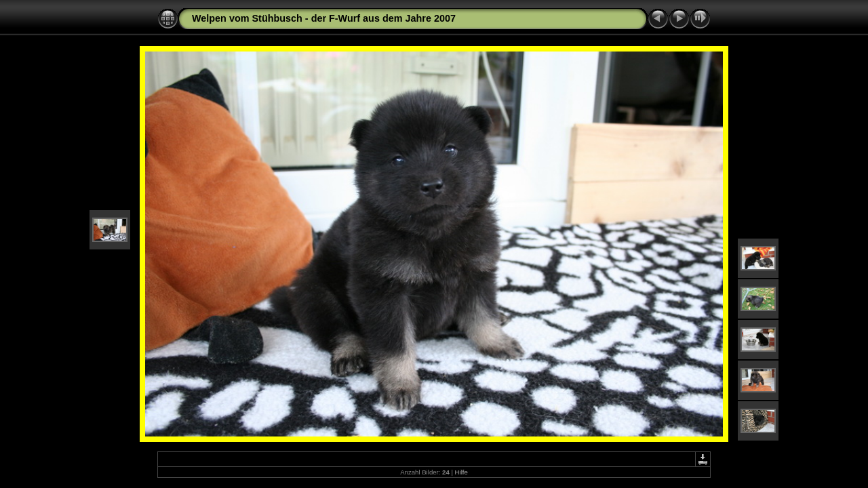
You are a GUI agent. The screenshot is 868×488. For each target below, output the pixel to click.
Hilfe (461, 472)
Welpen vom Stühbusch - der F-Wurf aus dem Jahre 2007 (324, 18)
